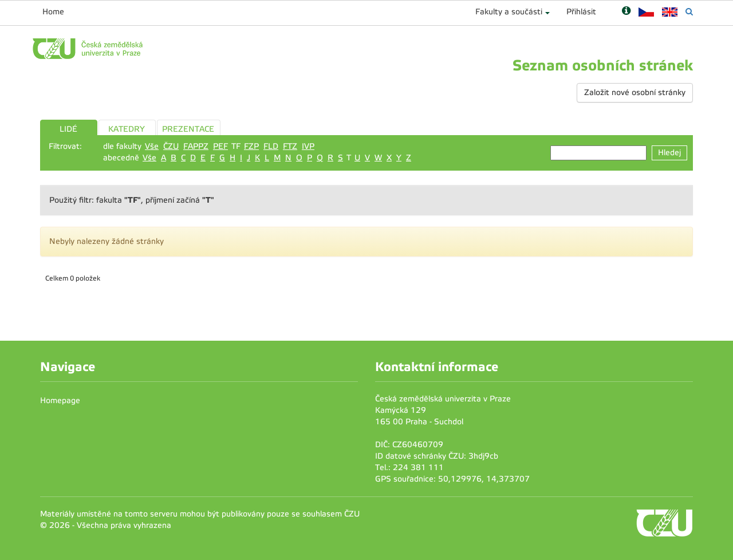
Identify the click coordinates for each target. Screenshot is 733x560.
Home (53, 12)
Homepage (60, 401)
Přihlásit (581, 12)
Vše (152, 146)
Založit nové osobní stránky (635, 92)
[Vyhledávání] (689, 12)
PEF (220, 146)
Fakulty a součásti (509, 12)
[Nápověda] (626, 12)
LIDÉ (68, 129)
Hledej (669, 153)
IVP (308, 146)
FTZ (290, 146)
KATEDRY (127, 129)
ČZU (171, 146)
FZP (251, 146)
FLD (271, 146)
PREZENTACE (188, 129)
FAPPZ (196, 146)
